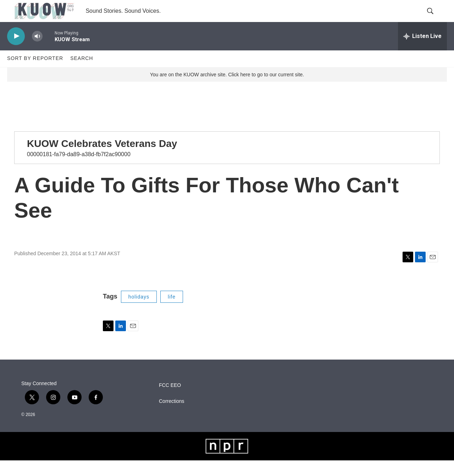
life (172, 312)
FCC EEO (170, 401)
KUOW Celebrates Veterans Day (102, 159)
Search (82, 74)
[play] (16, 52)
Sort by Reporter (35, 74)
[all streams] (422, 51)
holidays (139, 312)
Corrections (172, 417)
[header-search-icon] (436, 19)
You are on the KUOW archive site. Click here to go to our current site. (227, 90)
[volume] (37, 52)
